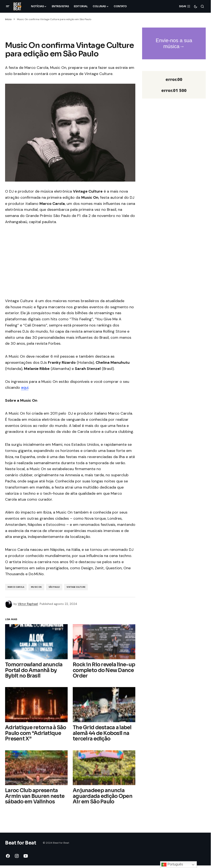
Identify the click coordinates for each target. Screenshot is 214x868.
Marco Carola (16, 587)
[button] (8, 6)
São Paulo (54, 587)
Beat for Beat (21, 843)
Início (8, 19)
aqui (25, 387)
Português (172, 865)
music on (36, 587)
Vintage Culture (76, 587)
